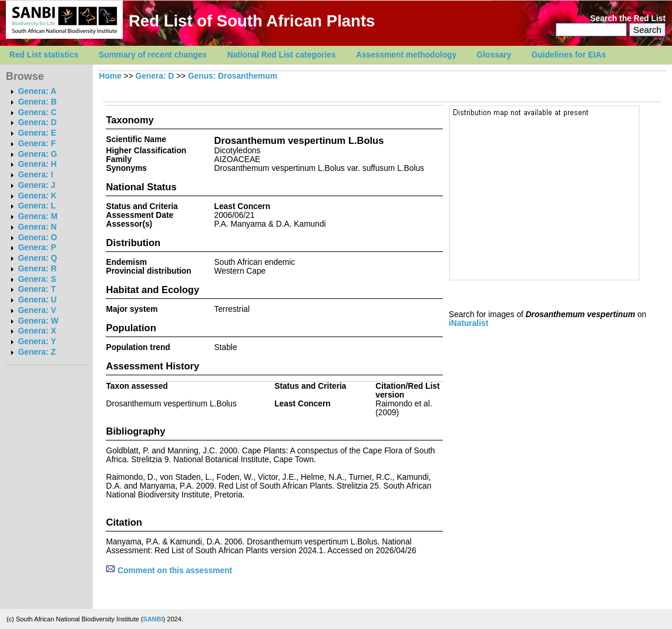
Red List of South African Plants (252, 21)
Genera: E (37, 133)
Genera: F (37, 144)
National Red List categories (282, 55)
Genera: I (36, 175)
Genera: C (38, 112)
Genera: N (38, 227)
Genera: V (37, 310)
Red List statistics (44, 55)
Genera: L (37, 206)
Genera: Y (37, 342)
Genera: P (37, 248)
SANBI (153, 619)
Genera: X (37, 331)
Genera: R (38, 269)
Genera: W (38, 321)
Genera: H (38, 164)
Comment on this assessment (169, 571)
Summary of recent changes (153, 55)
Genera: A (37, 91)
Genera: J (37, 185)
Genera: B (38, 102)
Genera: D (38, 122)
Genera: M (38, 216)
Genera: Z (37, 352)
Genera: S (37, 279)
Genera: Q (38, 258)
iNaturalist (468, 323)
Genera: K (38, 196)
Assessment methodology (406, 55)
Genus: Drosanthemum (233, 76)
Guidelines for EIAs (569, 55)
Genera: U (38, 300)
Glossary (494, 55)
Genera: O (38, 238)
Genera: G (38, 154)
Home (110, 76)
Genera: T (37, 289)
